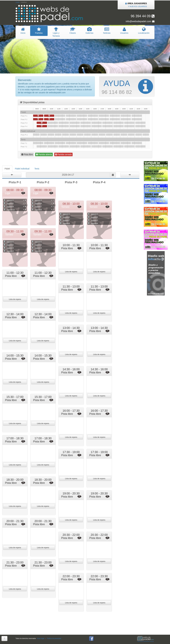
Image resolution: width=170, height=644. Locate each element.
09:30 (49, 116)
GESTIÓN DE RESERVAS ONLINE (145, 639)
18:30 (115, 116)
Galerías (90, 31)
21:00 (131, 135)
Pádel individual (22, 169)
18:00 (109, 135)
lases (73, 31)
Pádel (7, 169)
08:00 (38, 116)
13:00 (75, 123)
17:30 (107, 123)
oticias (107, 31)
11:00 (60, 116)
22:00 (140, 123)
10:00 (53, 123)
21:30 (137, 116)
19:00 (118, 123)
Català (17, 2)
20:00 (126, 116)
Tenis (37, 169)
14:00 (82, 116)
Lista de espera (71, 272)
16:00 (97, 123)
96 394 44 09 (143, 16)
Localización (144, 31)
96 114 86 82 (127, 86)
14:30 (86, 123)
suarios (124, 31)
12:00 (65, 135)
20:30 (129, 123)
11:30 (64, 123)
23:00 (146, 135)
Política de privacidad (54, 638)
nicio (23, 31)
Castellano (24, 2)
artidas (39, 31)
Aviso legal (41, 638)
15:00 (87, 135)
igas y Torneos (56, 32)
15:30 (93, 116)
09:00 (44, 135)
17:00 (104, 116)
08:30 (42, 123)
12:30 (71, 116)
